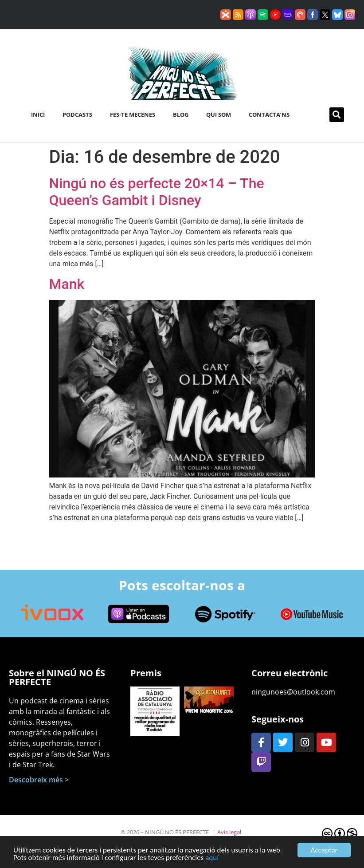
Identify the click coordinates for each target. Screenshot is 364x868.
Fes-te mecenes (133, 114)
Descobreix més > (39, 780)
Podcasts (77, 114)
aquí (212, 859)
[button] (337, 115)
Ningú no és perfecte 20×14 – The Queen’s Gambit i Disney (157, 192)
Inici (38, 114)
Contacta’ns (269, 114)
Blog (181, 114)
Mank (67, 284)
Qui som (219, 114)
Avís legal (229, 832)
